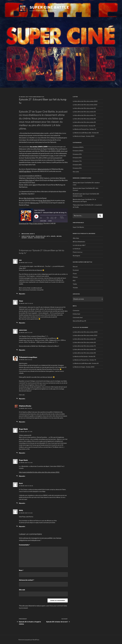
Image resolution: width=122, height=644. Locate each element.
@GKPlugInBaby (25, 171)
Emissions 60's (77, 158)
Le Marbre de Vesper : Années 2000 (84, 136)
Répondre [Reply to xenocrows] (22, 350)
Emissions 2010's (78, 151)
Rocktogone (76, 256)
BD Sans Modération (79, 242)
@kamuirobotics (44, 169)
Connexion (76, 310)
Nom (21, 570)
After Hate (29, 180)
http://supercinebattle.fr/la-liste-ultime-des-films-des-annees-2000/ (39, 472)
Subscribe (43, 221)
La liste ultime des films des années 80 (84, 119)
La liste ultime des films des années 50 (84, 108)
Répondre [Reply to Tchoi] (22, 323)
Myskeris (76, 188)
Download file (24, 223)
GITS (48, 236)
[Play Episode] (36, 216)
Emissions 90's (77, 168)
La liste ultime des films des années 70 (84, 115)
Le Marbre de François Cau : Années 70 (84, 129)
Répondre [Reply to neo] (22, 294)
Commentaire (24, 545)
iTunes (75, 274)
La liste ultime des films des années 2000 (85, 101)
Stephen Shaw (39, 238)
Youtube (75, 288)
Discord (75, 267)
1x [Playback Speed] (52, 218)
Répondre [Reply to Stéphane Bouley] (22, 422)
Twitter (75, 284)
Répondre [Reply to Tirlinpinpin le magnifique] (22, 399)
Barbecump (34, 203)
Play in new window (36, 223)
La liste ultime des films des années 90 (84, 122)
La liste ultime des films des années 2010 (85, 105)
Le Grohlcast (77, 249)
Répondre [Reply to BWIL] (22, 526)
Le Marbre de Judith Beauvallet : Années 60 (86, 133)
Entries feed (76, 314)
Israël (53, 236)
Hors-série (76, 172)
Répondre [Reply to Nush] (22, 503)
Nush (21, 483)
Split (34, 185)
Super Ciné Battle (49, 7)
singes (30, 238)
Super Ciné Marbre (78, 227)
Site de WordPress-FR (79, 321)
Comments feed (78, 317)
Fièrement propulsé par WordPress (29, 640)
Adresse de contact (27, 580)
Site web (22, 590)
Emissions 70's (77, 161)
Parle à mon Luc (78, 252)
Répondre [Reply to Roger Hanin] (22, 453)
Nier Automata (29, 198)
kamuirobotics (38, 97)
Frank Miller (41, 236)
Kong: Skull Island (45, 201)
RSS (74, 281)
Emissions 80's (77, 165)
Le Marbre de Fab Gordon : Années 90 (84, 126)
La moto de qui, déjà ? (79, 245)
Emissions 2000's (28, 234)
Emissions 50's (77, 154)
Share (50, 221)
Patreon (75, 277)
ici (20, 194)
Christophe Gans (28, 236)
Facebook (76, 270)
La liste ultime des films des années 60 (84, 112)
